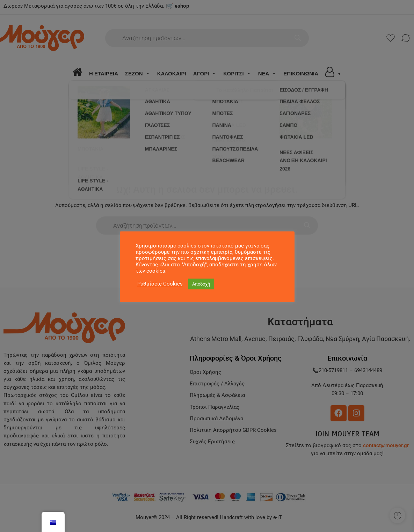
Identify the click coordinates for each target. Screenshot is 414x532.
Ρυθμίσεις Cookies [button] (160, 284)
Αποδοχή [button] (201, 284)
